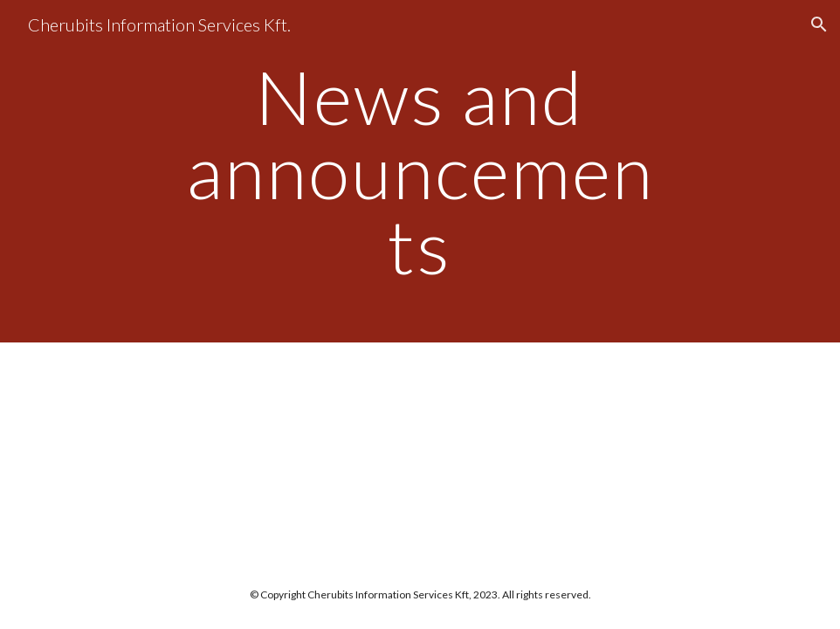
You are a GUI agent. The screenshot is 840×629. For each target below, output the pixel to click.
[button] (819, 24)
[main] (420, 171)
